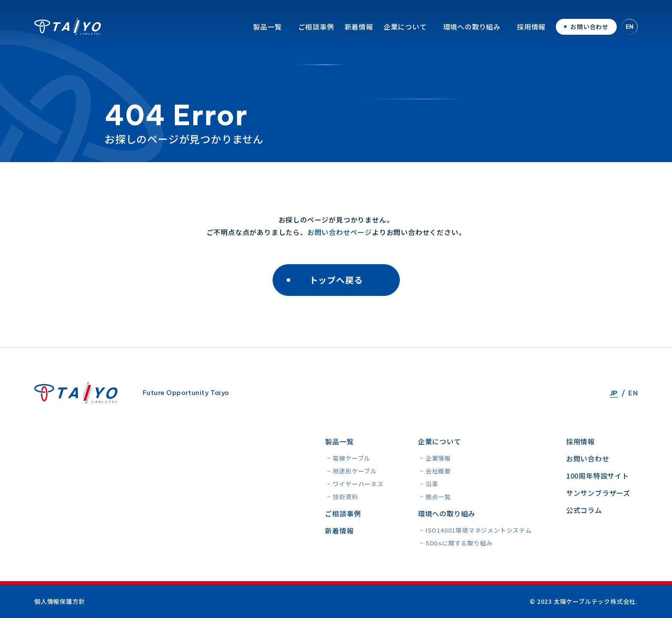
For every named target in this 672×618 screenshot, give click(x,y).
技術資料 (345, 497)
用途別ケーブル (355, 471)
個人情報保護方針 (60, 601)
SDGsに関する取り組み (459, 543)
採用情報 (531, 32)
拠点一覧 (438, 497)
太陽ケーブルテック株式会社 (68, 32)
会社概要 (438, 471)
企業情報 (438, 458)
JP (614, 393)
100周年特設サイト (598, 476)
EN (630, 32)
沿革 (432, 484)
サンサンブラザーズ (598, 493)
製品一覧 (267, 32)
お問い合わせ (588, 458)
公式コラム (584, 510)
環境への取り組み (472, 32)
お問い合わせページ (340, 232)
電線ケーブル (351, 458)
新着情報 (359, 32)
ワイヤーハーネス (358, 484)
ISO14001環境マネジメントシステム (479, 530)
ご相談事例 (316, 32)
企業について (405, 32)
